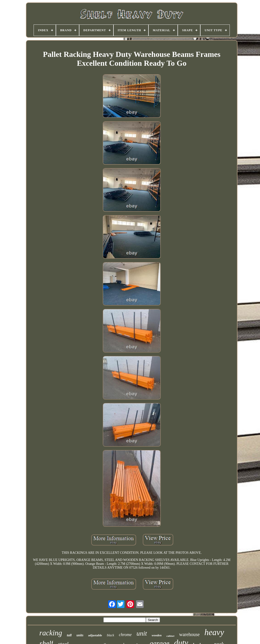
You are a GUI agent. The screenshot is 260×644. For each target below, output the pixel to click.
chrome (125, 635)
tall (69, 635)
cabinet (170, 636)
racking (51, 633)
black (110, 635)
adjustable (95, 635)
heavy (214, 632)
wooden (157, 635)
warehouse (189, 634)
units (80, 635)
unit (142, 633)
